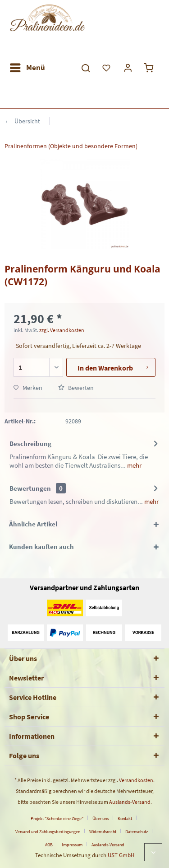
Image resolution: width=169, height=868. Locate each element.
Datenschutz (137, 832)
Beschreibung (30, 443)
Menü (27, 66)
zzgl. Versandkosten (62, 330)
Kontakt (125, 819)
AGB (49, 845)
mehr (134, 465)
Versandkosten (136, 780)
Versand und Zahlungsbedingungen (48, 832)
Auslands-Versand (130, 802)
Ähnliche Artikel (33, 524)
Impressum (72, 845)
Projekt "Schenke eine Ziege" (57, 819)
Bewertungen (30, 488)
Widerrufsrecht (103, 832)
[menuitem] (27, 68)
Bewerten (76, 388)
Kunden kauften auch (41, 547)
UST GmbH (121, 855)
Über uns (100, 819)
